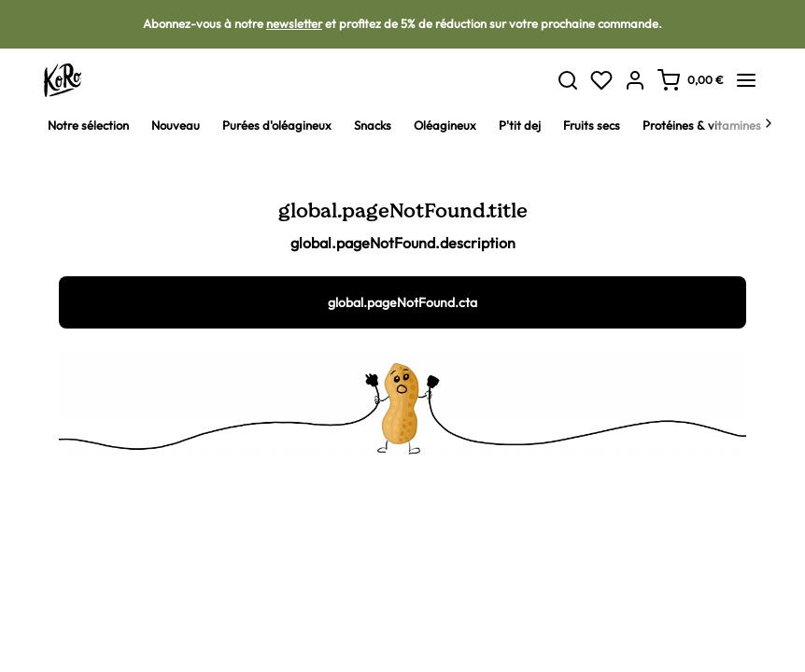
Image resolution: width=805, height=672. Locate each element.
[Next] (769, 125)
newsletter (294, 23)
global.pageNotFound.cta (402, 302)
